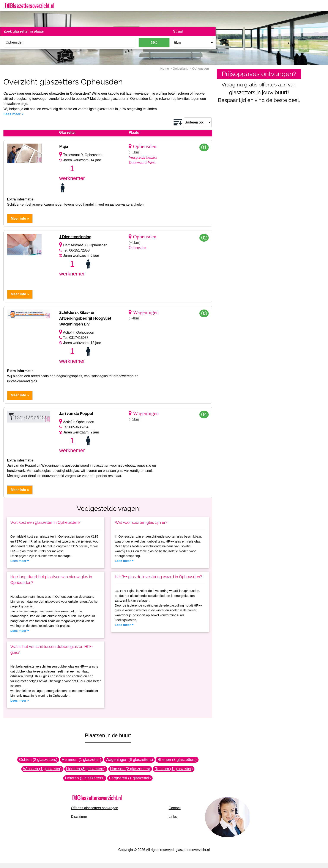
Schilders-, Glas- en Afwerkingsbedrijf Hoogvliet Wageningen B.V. (85, 318)
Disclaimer (79, 817)
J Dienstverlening (75, 237)
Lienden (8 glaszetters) (86, 769)
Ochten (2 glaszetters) (38, 760)
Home (165, 68)
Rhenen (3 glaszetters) (177, 760)
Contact (175, 808)
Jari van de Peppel (76, 414)
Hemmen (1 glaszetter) (81, 760)
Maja (64, 146)
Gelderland (181, 68)
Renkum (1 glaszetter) (174, 769)
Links (173, 817)
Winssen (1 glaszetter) (42, 769)
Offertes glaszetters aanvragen (95, 808)
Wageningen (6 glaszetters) (129, 760)
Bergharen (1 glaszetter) (130, 778)
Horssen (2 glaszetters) (130, 769)
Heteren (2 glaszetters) (85, 778)
